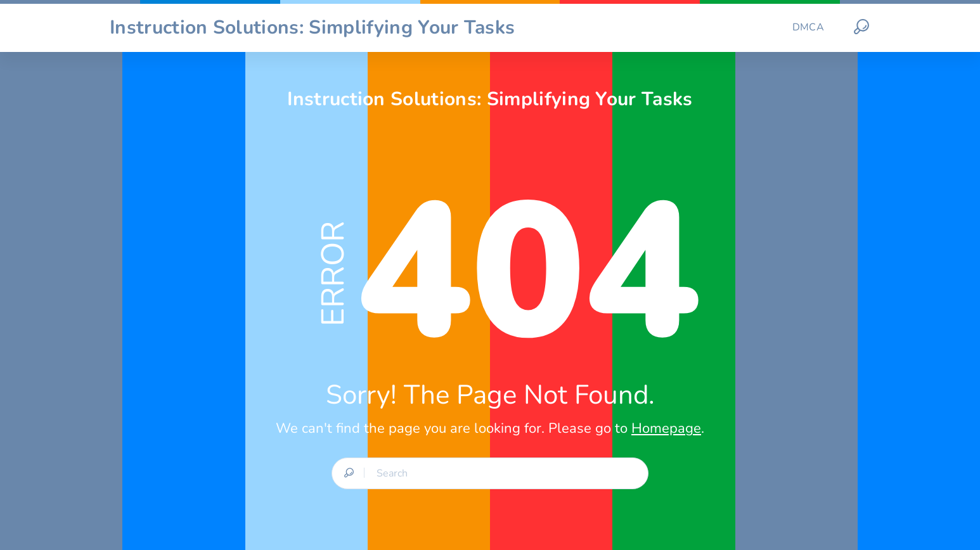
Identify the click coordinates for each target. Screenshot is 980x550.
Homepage (666, 428)
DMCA (808, 27)
